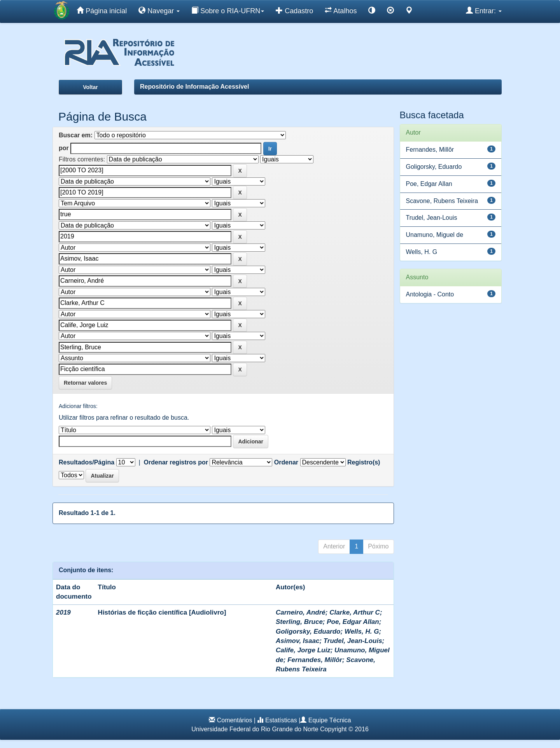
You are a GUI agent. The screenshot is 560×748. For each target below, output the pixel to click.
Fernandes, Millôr (315, 660)
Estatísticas (281, 720)
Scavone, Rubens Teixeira (442, 201)
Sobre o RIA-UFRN (228, 11)
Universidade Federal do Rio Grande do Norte (255, 729)
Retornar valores (85, 383)
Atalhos (341, 11)
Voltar (90, 87)
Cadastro (294, 11)
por (64, 148)
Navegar (159, 11)
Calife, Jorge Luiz (303, 650)
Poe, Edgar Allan (353, 622)
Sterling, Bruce (299, 622)
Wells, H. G (362, 632)
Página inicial (102, 11)
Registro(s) (364, 462)
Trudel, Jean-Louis (353, 641)
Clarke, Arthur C (355, 612)
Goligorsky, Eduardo (308, 632)
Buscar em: (76, 135)
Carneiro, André (301, 612)
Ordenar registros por (176, 462)
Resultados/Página (87, 462)
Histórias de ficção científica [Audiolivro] (162, 612)
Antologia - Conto (430, 294)
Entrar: (484, 11)
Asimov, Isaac (297, 641)
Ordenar (286, 462)
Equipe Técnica (330, 720)
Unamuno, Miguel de (435, 235)
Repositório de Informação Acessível (194, 87)
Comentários (235, 720)
